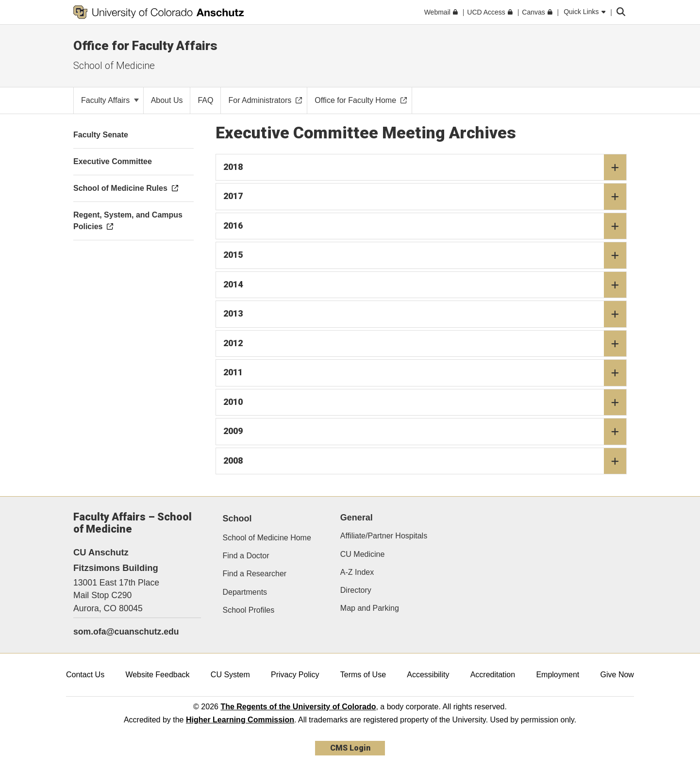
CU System (230, 675)
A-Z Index (357, 572)
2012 (425, 344)
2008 (425, 461)
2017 (425, 197)
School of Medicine (114, 66)
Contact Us (85, 675)
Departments (245, 592)
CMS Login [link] (350, 748)
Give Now (617, 675)
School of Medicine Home (267, 538)
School (237, 519)
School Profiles (249, 610)
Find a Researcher (255, 574)
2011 (425, 373)
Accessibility (428, 675)
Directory (356, 590)
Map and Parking (370, 608)
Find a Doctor (246, 556)
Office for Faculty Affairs (145, 46)
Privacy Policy (295, 675)
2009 (425, 432)
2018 (425, 167)
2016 (425, 226)
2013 (425, 314)
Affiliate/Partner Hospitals (384, 536)
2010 (425, 402)
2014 (425, 285)
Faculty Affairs (110, 100)
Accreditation (493, 675)
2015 (425, 255)
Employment (558, 675)
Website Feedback (157, 675)
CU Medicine (363, 554)
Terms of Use (363, 675)
